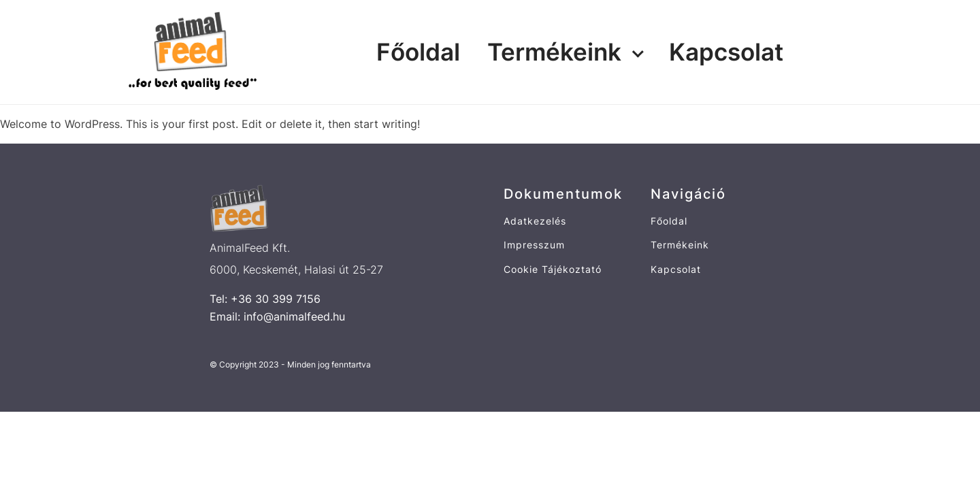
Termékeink (554, 52)
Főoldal (418, 52)
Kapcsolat (726, 52)
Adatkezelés (535, 221)
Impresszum (534, 245)
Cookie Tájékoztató (553, 269)
